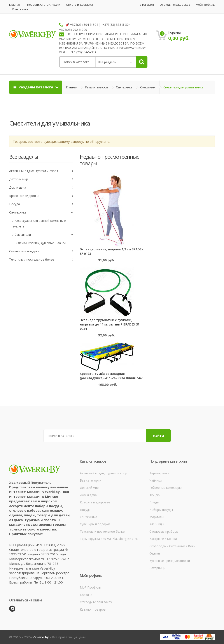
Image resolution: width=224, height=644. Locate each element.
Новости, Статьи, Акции (44, 5)
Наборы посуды (161, 510)
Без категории (91, 480)
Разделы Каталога (33, 87)
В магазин (147, 5)
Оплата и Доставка (80, 5)
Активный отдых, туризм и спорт (41, 171)
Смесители (148, 87)
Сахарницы (157, 568)
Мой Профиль (205, 5)
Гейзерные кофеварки (166, 488)
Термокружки (159, 473)
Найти (158, 436)
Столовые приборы (164, 531)
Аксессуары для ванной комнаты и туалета (39, 223)
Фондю (155, 495)
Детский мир (41, 179)
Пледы (154, 502)
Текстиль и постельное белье (41, 260)
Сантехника (124, 87)
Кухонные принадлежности (170, 561)
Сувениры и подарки (41, 251)
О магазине (20, 9)
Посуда (41, 204)
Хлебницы (157, 524)
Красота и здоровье (41, 196)
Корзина (86, 595)
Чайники (156, 480)
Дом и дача (41, 188)
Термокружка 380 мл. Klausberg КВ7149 (109, 539)
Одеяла (155, 553)
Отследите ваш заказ (175, 5)
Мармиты (157, 517)
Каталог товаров (96, 87)
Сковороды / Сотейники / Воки (172, 546)
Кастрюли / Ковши (163, 539)
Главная (15, 5)
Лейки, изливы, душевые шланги (42, 243)
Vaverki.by (41, 637)
